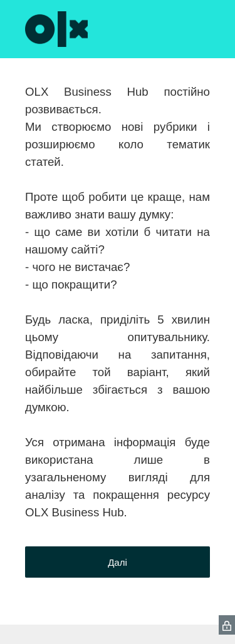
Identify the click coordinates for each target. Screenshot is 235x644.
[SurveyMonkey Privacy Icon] (227, 625)
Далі (118, 562)
